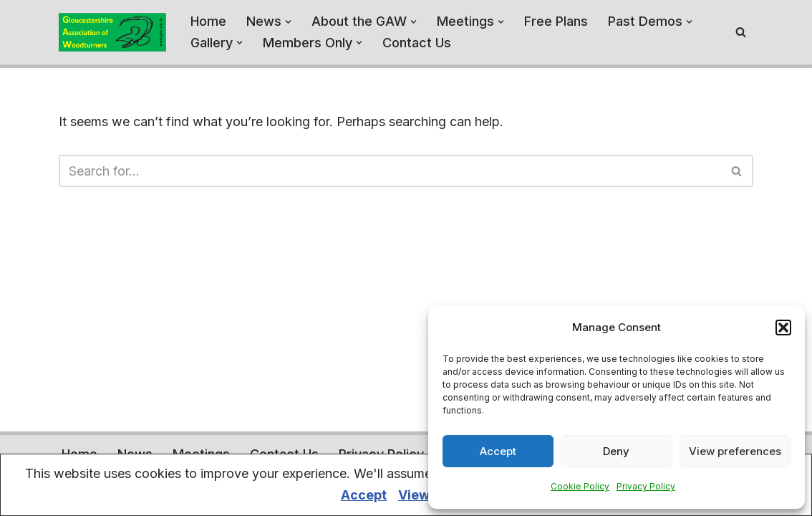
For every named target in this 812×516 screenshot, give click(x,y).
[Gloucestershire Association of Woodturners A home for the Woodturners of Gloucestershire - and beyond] (112, 32)
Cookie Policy (580, 486)
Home (208, 21)
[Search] (741, 32)
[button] (783, 328)
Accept (498, 451)
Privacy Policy (646, 486)
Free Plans (556, 21)
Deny (616, 451)
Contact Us (417, 43)
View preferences (735, 451)
